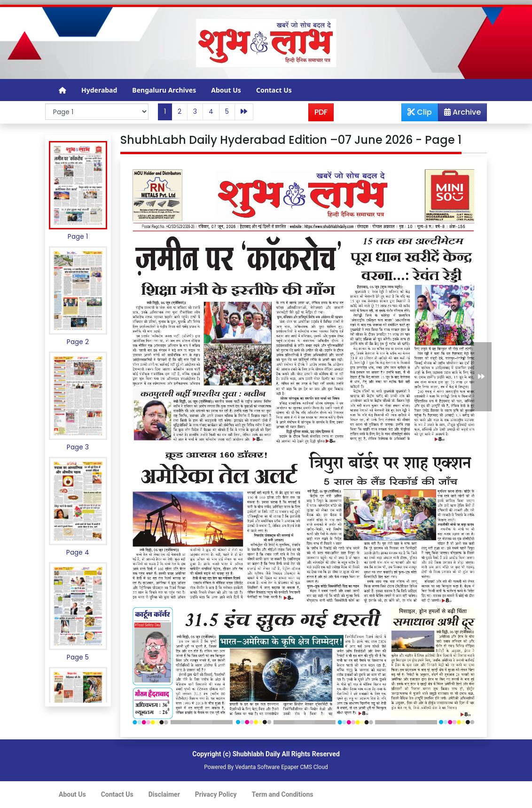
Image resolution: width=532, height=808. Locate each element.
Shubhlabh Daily (256, 754)
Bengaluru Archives (164, 90)
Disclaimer (164, 794)
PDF (321, 112)
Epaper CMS (297, 767)
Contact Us (274, 90)
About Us (226, 90)
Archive (460, 114)
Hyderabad (99, 90)
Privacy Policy (216, 794)
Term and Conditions (283, 794)
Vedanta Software (257, 767)
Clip (420, 112)
